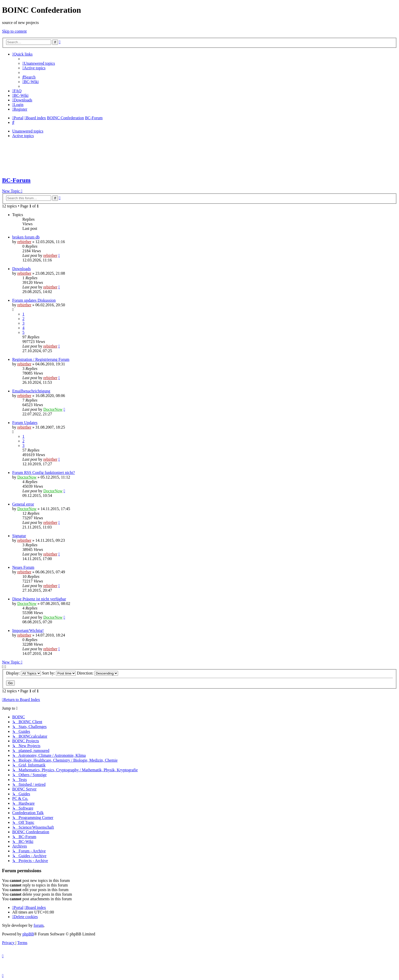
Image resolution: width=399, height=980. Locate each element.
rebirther (24, 242)
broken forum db (26, 237)
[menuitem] (39, 63)
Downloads (22, 269)
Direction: (97, 673)
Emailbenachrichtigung (31, 391)
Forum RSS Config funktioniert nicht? (44, 473)
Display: (24, 673)
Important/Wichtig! (28, 631)
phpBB (28, 934)
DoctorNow (53, 409)
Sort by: (59, 673)
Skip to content (14, 31)
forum (39, 925)
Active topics (23, 136)
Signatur (19, 536)
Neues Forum (23, 567)
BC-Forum (16, 180)
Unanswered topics (28, 131)
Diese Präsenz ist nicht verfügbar (39, 599)
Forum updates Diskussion (34, 300)
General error (23, 504)
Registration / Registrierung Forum (41, 359)
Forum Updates (25, 423)
